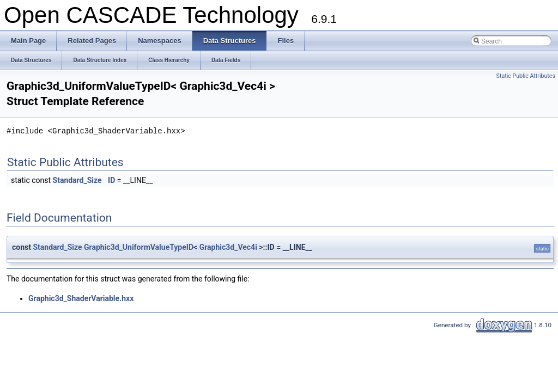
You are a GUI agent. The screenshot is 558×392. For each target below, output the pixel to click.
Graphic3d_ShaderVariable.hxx (81, 298)
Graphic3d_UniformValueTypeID (139, 247)
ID (111, 180)
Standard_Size (77, 180)
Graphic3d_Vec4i (228, 247)
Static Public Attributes (526, 76)
